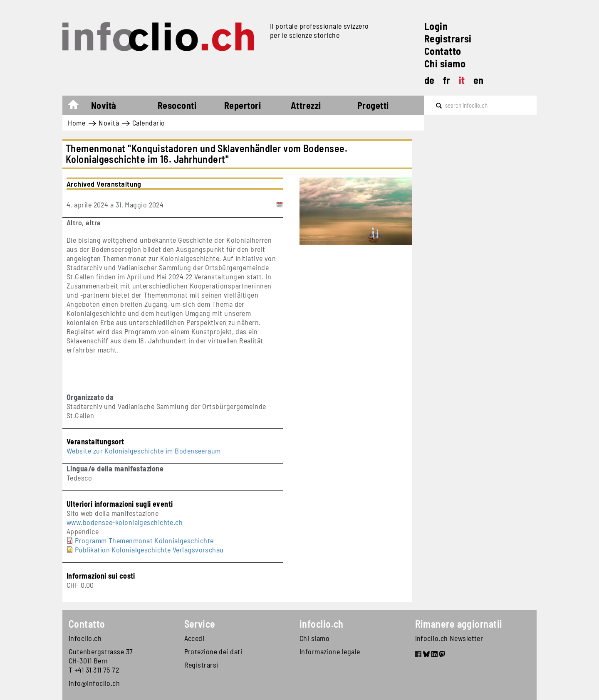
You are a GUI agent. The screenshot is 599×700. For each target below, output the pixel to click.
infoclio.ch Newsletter (449, 638)
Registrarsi (448, 38)
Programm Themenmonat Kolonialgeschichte (144, 540)
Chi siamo (445, 63)
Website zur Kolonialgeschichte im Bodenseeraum (144, 451)
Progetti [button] (373, 105)
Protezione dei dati (213, 651)
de (429, 80)
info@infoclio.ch (94, 683)
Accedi (194, 638)
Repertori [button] (243, 105)
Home (78, 106)
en (479, 80)
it (462, 80)
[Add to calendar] (280, 205)
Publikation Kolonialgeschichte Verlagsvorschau (149, 550)
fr (447, 80)
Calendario (149, 123)
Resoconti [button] (177, 105)
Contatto (443, 51)
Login (436, 26)
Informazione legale (330, 651)
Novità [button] (104, 105)
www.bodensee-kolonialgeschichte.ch (125, 522)
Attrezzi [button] (306, 105)
